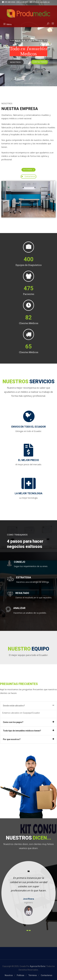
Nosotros (9, 975)
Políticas (21, 975)
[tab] (28, 706)
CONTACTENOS (40, 62)
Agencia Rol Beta (37, 966)
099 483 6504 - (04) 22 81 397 (15, 2)
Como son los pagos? (13, 722)
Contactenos (29, 177)
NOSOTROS (15, 62)
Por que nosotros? (12, 739)
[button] (52, 24)
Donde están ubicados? (14, 706)
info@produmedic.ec (40, 2)
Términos (33, 975)
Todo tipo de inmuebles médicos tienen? (22, 731)
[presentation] (27, 930)
